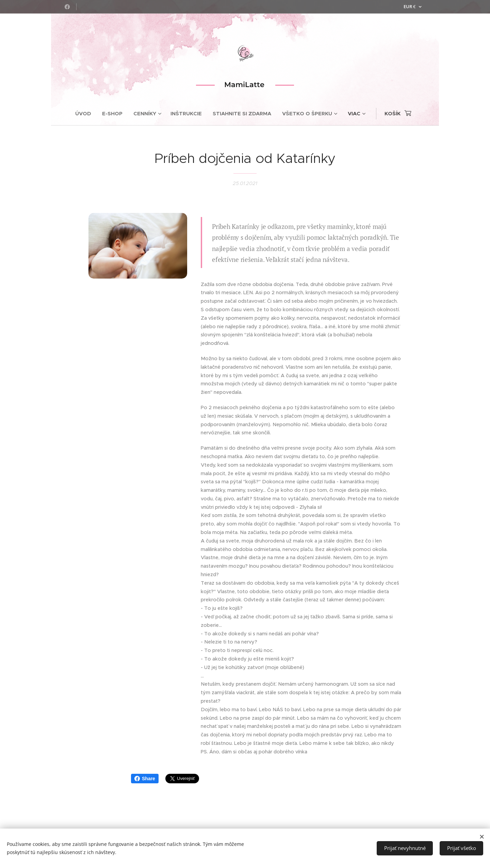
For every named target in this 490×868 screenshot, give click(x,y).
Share (145, 779)
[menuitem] (86, 114)
